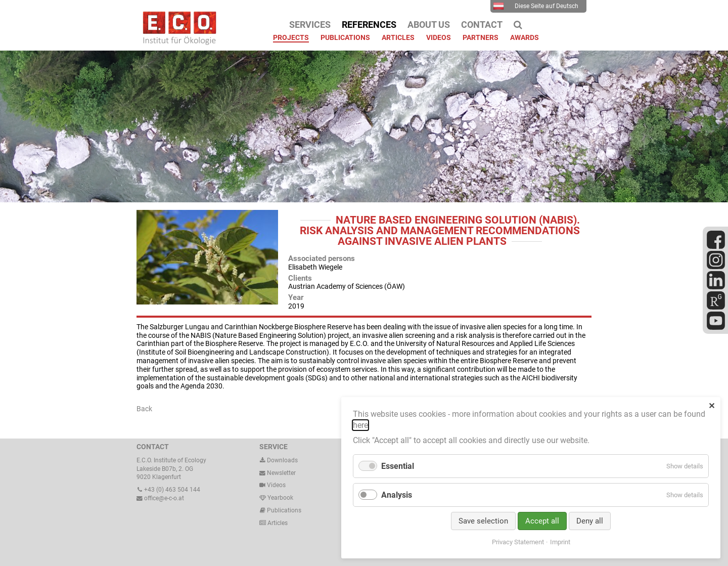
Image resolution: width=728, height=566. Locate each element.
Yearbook (276, 498)
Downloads (279, 460)
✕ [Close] (712, 406)
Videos (276, 485)
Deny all (590, 521)
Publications (284, 510)
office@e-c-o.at (160, 498)
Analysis (397, 495)
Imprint (560, 542)
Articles (277, 523)
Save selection (483, 521)
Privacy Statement (518, 542)
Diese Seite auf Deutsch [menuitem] (536, 6)
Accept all (542, 521)
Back (144, 409)
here (360, 425)
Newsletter (278, 473)
